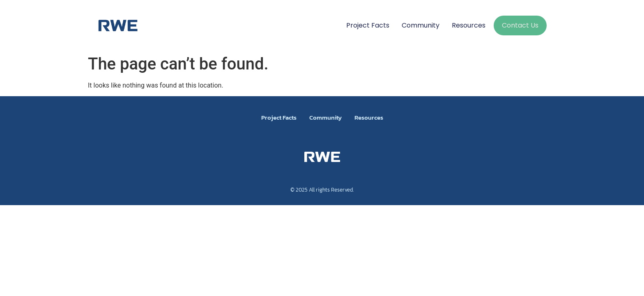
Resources (469, 25)
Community (421, 25)
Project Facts (368, 25)
